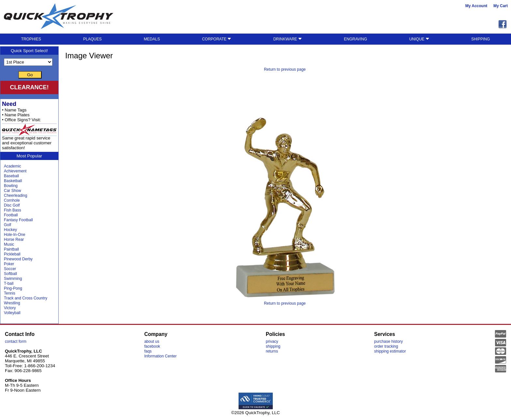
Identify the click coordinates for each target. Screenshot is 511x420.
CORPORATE (217, 39)
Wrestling (12, 303)
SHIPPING (481, 39)
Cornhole (12, 200)
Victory (10, 308)
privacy (272, 341)
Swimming (13, 279)
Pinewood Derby (18, 259)
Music (9, 244)
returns (272, 351)
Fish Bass (13, 210)
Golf (7, 225)
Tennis (10, 293)
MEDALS (152, 39)
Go (30, 75)
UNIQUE (419, 39)
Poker (9, 264)
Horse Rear (14, 239)
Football (11, 215)
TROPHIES (31, 39)
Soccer (10, 269)
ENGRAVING (355, 39)
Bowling (11, 186)
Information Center (161, 356)
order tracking (386, 346)
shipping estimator (390, 351)
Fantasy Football (18, 220)
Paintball (11, 249)
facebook (152, 346)
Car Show (13, 191)
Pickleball (12, 254)
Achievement (15, 171)
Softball (10, 274)
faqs (148, 351)
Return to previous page (285, 69)
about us (152, 341)
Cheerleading (15, 196)
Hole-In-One (15, 235)
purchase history (388, 341)
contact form (16, 341)
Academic (13, 166)
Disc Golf (12, 205)
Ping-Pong (13, 288)
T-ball (9, 283)
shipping (273, 346)
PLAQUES (92, 39)
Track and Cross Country (26, 298)
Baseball (11, 176)
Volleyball (12, 313)
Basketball (13, 181)
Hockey (10, 230)
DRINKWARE (288, 39)
